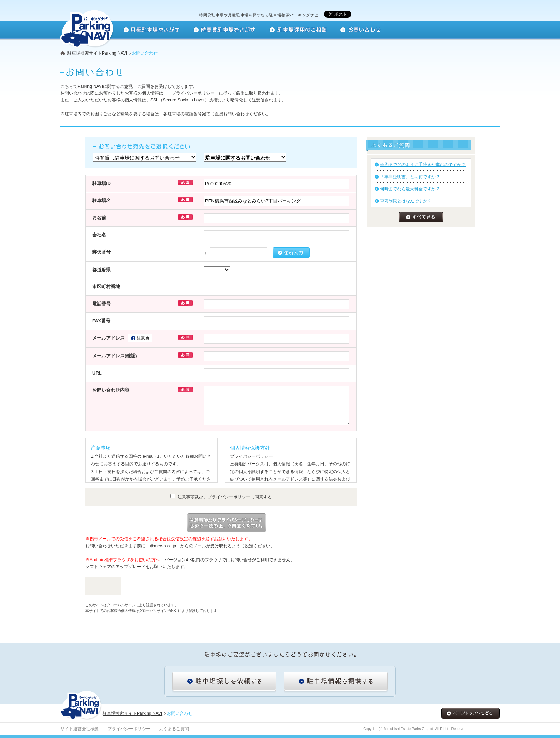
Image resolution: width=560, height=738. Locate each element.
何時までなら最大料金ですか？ (410, 189)
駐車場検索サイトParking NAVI (97, 53)
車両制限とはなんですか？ (406, 201)
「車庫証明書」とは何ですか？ (410, 177)
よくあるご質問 (174, 729)
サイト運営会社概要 (80, 729)
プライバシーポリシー (129, 729)
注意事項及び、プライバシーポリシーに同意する (221, 497)
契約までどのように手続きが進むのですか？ (423, 165)
